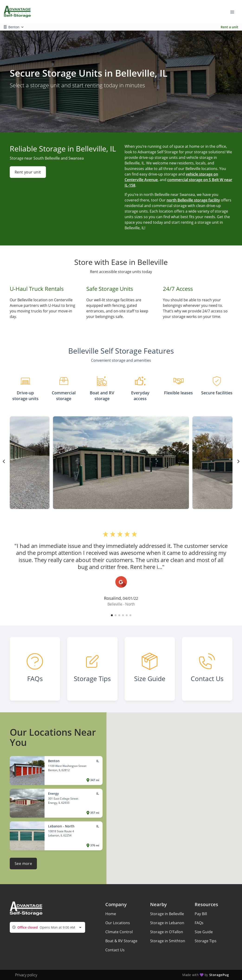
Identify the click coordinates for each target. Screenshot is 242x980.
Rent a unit (229, 27)
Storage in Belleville (167, 914)
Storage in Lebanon (167, 923)
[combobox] (47, 927)
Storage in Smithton (168, 941)
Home (111, 914)
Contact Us (115, 950)
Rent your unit (28, 172)
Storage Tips (206, 941)
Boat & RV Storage (121, 941)
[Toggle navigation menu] (234, 12)
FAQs (199, 923)
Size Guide (204, 932)
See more (23, 864)
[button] (112, 615)
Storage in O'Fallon (167, 932)
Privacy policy (26, 975)
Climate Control (119, 932)
